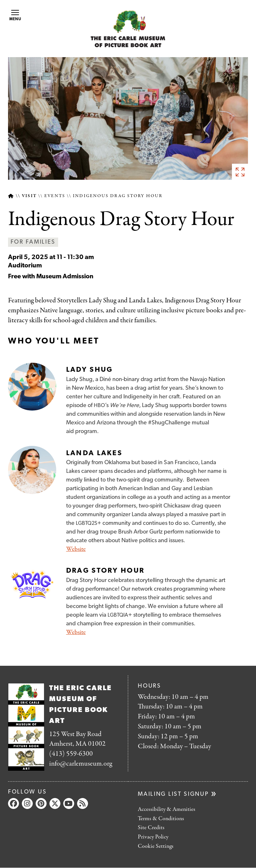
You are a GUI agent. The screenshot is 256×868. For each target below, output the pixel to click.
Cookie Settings (156, 846)
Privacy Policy (153, 837)
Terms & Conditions (161, 819)
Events (55, 196)
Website (76, 549)
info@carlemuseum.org (81, 764)
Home (11, 196)
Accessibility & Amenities (167, 809)
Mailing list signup (173, 794)
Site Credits (151, 828)
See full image (240, 172)
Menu (15, 16)
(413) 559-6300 (71, 754)
